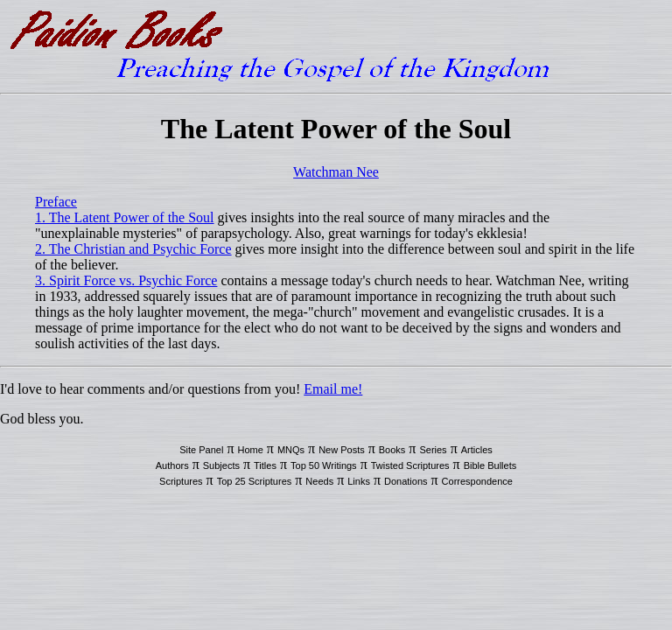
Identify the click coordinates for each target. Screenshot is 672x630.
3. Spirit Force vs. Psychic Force (126, 280)
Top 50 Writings (324, 465)
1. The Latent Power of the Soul (125, 217)
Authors (172, 465)
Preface (56, 202)
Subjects (221, 465)
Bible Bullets (490, 465)
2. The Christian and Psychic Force (133, 249)
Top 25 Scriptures (255, 481)
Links (359, 481)
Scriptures (181, 481)
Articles (477, 450)
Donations (406, 481)
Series (433, 450)
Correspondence (477, 481)
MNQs (291, 450)
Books (392, 450)
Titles (265, 465)
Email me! (333, 389)
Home (250, 450)
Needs (319, 481)
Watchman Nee (336, 172)
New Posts (342, 450)
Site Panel (201, 450)
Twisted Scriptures (410, 465)
